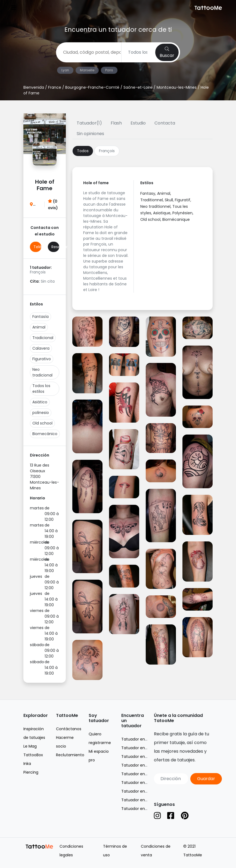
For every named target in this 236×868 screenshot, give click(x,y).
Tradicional (43, 338)
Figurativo (42, 359)
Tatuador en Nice (138, 765)
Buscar (167, 53)
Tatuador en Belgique (142, 791)
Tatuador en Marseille (142, 757)
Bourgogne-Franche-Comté (92, 87)
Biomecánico (45, 434)
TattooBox (33, 755)
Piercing (31, 772)
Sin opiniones (90, 134)
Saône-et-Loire (138, 87)
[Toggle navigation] (14, 8)
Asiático (40, 402)
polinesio (41, 413)
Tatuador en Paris (138, 774)
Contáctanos (69, 729)
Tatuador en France (140, 739)
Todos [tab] (83, 151)
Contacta (165, 123)
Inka (27, 764)
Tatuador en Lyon (138, 748)
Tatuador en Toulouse (142, 783)
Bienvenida (34, 87)
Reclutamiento (70, 755)
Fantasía (41, 317)
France (55, 87)
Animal (39, 327)
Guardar (206, 779)
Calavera (41, 348)
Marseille (87, 70)
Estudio (138, 123)
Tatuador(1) (89, 123)
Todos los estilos (41, 389)
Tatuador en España (140, 809)
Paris (109, 70)
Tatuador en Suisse (139, 800)
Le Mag (30, 746)
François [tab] (107, 151)
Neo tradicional (42, 372)
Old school (42, 423)
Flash (116, 123)
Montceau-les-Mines (177, 87)
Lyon (65, 70)
